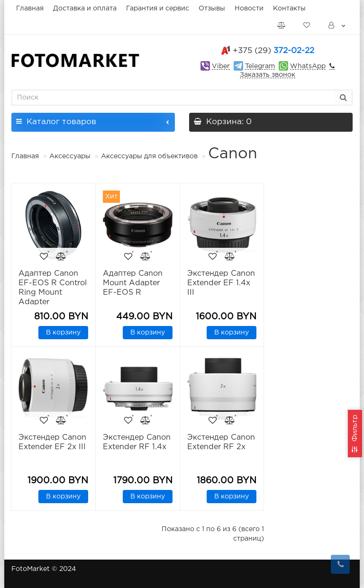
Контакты (289, 9)
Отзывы (212, 9)
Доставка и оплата (85, 9)
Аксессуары (71, 156)
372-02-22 (273, 51)
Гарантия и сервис (158, 9)
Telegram (260, 66)
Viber (221, 66)
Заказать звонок (268, 75)
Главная (30, 9)
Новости (249, 9)
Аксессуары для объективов (149, 156)
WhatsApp (308, 66)
